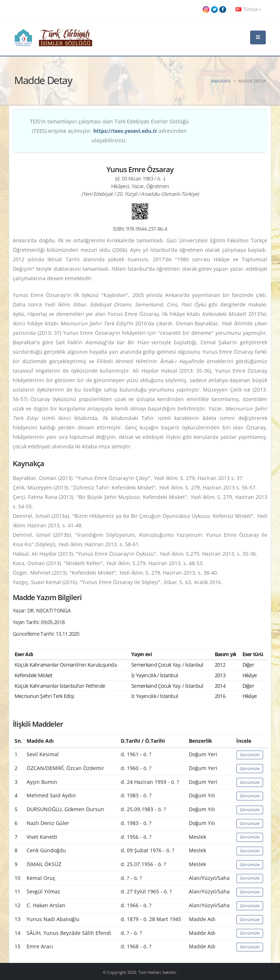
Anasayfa (221, 81)
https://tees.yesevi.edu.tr (125, 131)
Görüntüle (250, 755)
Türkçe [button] (248, 9)
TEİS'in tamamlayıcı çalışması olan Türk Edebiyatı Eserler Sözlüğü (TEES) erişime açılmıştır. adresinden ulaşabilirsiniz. (109, 131)
